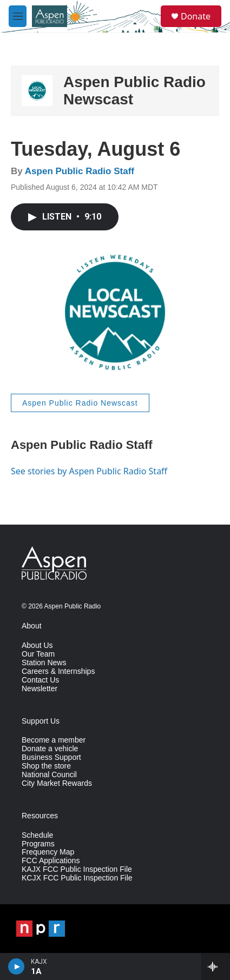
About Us (37, 645)
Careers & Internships (58, 671)
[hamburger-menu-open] (18, 16)
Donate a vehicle (50, 749)
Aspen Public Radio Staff (80, 171)
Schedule (37, 835)
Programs (38, 844)
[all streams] (216, 966)
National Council (49, 775)
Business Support (51, 757)
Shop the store (46, 766)
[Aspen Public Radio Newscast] (37, 91)
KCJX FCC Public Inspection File (77, 878)
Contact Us (40, 680)
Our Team (38, 654)
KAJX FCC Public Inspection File (77, 869)
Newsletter (40, 689)
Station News (44, 663)
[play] (17, 966)
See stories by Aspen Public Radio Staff (89, 471)
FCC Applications (51, 861)
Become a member (54, 740)
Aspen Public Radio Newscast (80, 403)
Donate (196, 16)
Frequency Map (48, 852)
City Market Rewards (57, 783)
